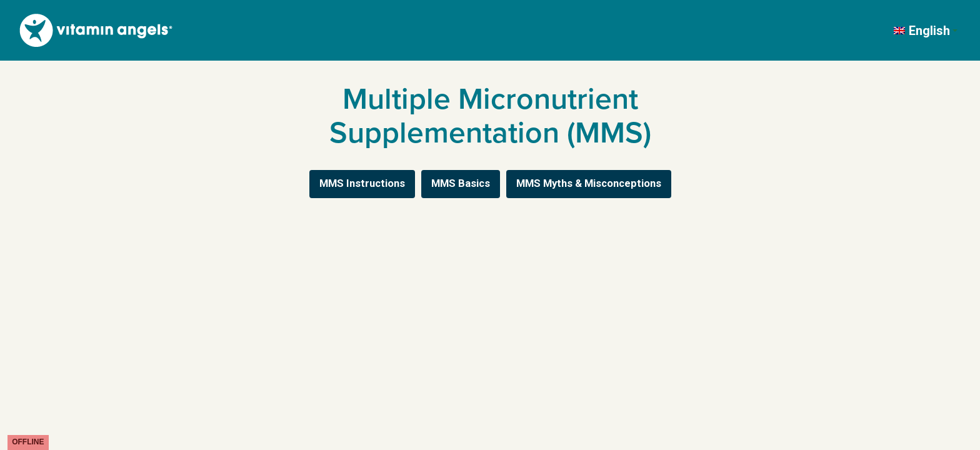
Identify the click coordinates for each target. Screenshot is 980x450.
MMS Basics (461, 183)
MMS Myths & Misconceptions (589, 183)
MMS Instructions (362, 183)
